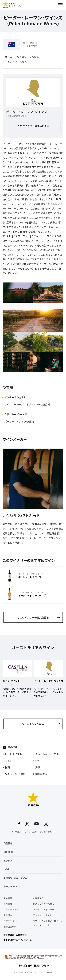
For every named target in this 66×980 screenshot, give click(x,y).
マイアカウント (11, 909)
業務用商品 (41, 774)
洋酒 (38, 767)
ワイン (9, 761)
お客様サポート (11, 921)
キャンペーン (10, 886)
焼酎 (38, 761)
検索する (54, 5)
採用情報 (8, 904)
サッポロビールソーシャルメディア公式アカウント (33, 832)
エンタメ (8, 861)
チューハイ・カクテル (47, 754)
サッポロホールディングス (16, 940)
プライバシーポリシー (44, 909)
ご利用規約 (38, 898)
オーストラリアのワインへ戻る (22, 57)
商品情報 (13, 747)
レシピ (7, 869)
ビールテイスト (13, 754)
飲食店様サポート (12, 927)
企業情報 (8, 898)
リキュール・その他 (15, 774)
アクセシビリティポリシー (45, 915)
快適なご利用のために (44, 904)
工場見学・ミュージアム (15, 878)
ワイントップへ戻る (16, 62)
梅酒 (7, 767)
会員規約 (8, 915)
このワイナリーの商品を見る (33, 126)
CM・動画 (8, 852)
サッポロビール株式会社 (15, 935)
